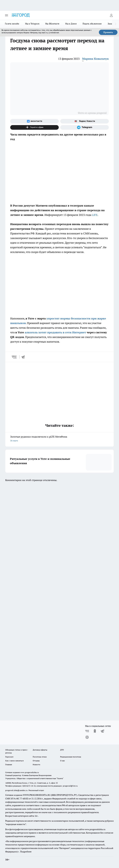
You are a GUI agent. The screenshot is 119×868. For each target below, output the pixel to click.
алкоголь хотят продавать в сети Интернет (55, 332)
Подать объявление (92, 24)
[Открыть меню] (7, 15)
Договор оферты (40, 750)
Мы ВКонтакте (52, 24)
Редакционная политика (71, 757)
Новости (36, 764)
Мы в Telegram (32, 24)
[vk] (14, 357)
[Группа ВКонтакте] (34, 121)
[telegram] (24, 357)
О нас (63, 761)
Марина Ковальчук (95, 59)
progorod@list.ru (70, 786)
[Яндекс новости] (85, 121)
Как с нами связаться (14, 761)
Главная (9, 764)
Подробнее (26, 852)
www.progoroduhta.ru (30, 772)
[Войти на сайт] (111, 15)
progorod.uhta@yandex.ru (17, 790)
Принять (108, 32)
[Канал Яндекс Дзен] (34, 127)
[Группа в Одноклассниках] (95, 731)
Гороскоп (9, 757)
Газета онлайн (12, 24)
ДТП (62, 750)
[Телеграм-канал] (85, 127)
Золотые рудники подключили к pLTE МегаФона (59, 439)
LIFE (95, 215)
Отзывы (36, 761)
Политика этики (40, 757)
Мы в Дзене (71, 24)
